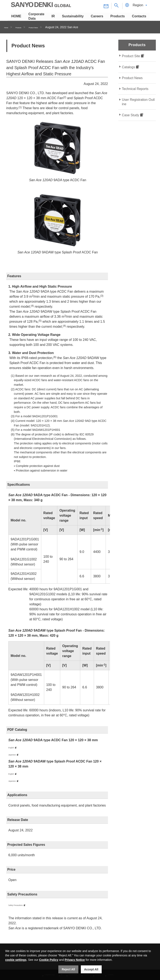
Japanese (16, 755)
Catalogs (128, 67)
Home (8, 27)
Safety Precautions (22, 907)
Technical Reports (135, 89)
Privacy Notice (75, 960)
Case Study (131, 115)
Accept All (91, 969)
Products (25, 27)
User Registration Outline (138, 102)
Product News (47, 27)
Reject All (68, 969)
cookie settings (16, 960)
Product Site (131, 56)
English (14, 748)
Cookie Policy (49, 960)
